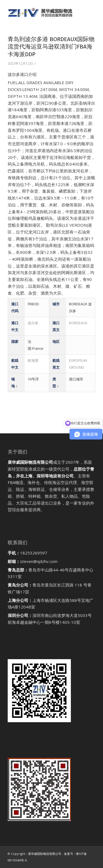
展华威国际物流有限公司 (45, 854)
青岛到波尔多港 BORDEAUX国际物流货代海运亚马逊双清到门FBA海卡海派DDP (51, 47)
